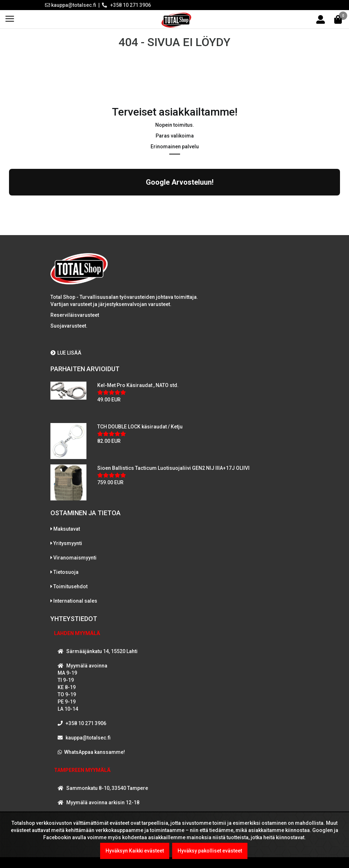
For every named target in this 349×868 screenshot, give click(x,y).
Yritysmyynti (68, 543)
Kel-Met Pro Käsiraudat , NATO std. (138, 385)
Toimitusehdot (70, 586)
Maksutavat (67, 529)
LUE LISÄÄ (66, 353)
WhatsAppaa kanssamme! (95, 752)
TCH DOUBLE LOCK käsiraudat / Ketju (140, 427)
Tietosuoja (66, 572)
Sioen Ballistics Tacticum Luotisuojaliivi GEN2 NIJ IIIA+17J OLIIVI (173, 468)
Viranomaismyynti (75, 558)
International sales (75, 601)
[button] (9, 203)
